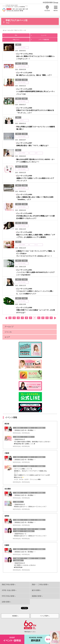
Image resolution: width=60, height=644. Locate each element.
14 (10, 318)
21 (39, 318)
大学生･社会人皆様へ (9, 590)
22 (43, 318)
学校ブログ (16, 39)
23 (47, 318)
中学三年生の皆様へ (9, 596)
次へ (55, 318)
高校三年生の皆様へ (9, 584)
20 (35, 318)
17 (22, 318)
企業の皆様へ (6, 602)
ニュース (44, 35)
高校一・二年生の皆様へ (40, 584)
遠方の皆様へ (36, 590)
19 (31, 318)
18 (26, 318)
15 (14, 318)
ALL (16, 35)
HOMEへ (15, 616)
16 (18, 318)
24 (51, 318)
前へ (6, 318)
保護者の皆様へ (37, 596)
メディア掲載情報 (44, 39)
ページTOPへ (45, 616)
